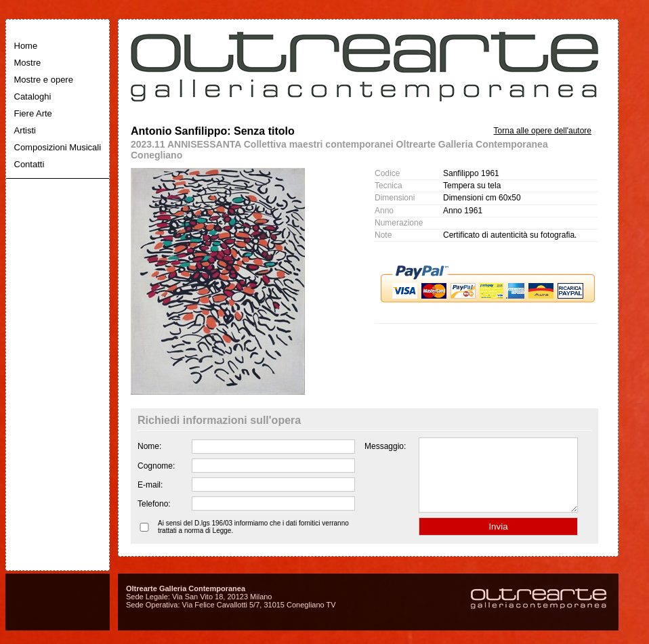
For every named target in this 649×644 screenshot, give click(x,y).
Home (26, 46)
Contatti (29, 164)
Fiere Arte (33, 113)
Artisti (25, 130)
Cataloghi (33, 96)
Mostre (28, 63)
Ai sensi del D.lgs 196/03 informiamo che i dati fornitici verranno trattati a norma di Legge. (253, 541)
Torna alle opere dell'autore (543, 131)
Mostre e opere (44, 80)
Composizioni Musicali (58, 147)
